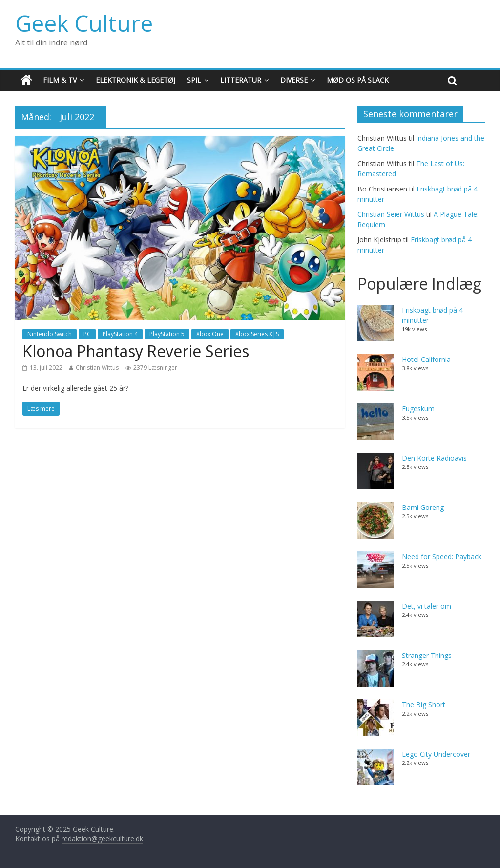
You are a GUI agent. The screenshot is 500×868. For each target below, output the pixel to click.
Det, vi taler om (427, 606)
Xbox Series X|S (257, 334)
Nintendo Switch (50, 334)
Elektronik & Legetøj (135, 80)
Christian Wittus (97, 368)
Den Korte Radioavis (434, 458)
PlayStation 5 (167, 334)
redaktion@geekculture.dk (102, 838)
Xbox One (210, 334)
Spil (194, 80)
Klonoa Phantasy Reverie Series (136, 351)
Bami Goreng (423, 507)
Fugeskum (418, 409)
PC (87, 334)
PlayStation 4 (120, 334)
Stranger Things (427, 655)
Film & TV (60, 80)
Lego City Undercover (436, 754)
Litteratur (241, 80)
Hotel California (426, 359)
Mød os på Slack (358, 80)
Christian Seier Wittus (391, 214)
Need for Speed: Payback (442, 557)
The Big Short (424, 705)
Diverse (294, 80)
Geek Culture (84, 23)
